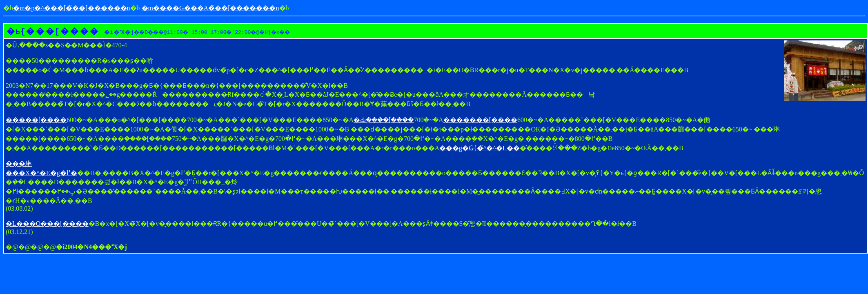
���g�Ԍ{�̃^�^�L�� (479, 148)
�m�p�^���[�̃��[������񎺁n (72, 8)
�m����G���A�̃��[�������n (210, 8)
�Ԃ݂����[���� (384, 120)
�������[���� (480, 120)
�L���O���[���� (47, 224)
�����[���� (36, 120)
